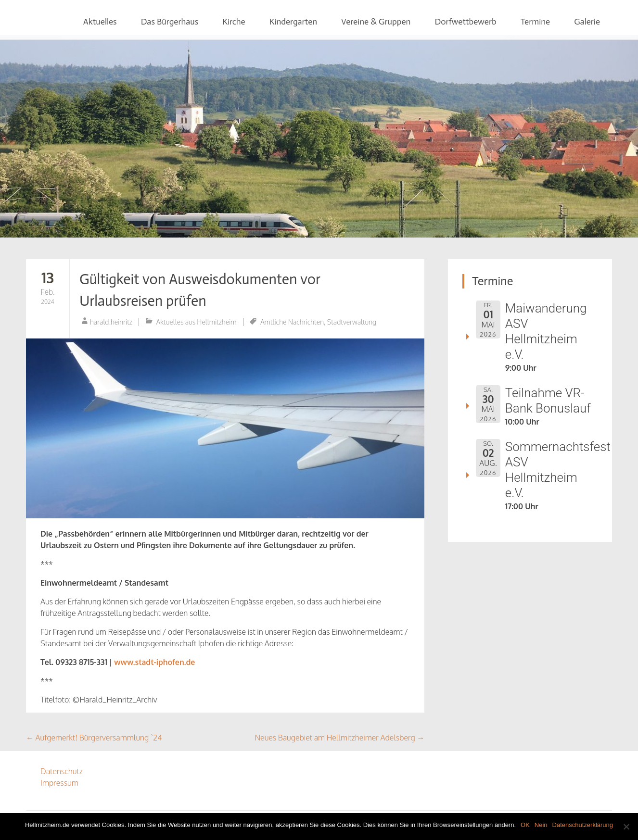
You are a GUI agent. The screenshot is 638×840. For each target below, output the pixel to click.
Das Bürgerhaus (170, 22)
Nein (541, 825)
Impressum (59, 783)
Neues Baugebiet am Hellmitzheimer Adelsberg (339, 738)
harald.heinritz (111, 322)
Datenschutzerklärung (583, 825)
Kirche (234, 22)
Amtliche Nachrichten (292, 322)
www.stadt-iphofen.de (154, 662)
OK (525, 825)
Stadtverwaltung (352, 322)
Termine (536, 22)
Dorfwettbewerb (465, 22)
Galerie (587, 22)
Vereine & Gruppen (376, 22)
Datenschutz (62, 771)
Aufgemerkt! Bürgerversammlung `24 (94, 738)
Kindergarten (293, 22)
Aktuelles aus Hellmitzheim (197, 322)
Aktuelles (100, 22)
